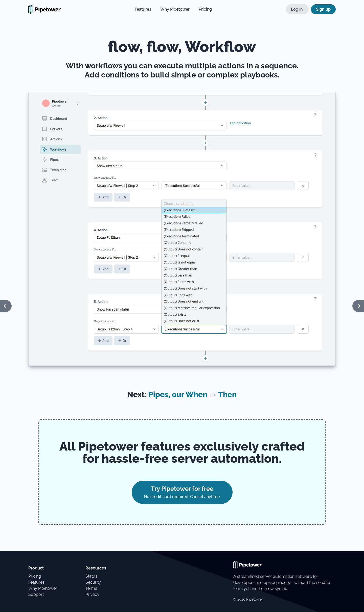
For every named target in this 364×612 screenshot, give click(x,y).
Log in (297, 9)
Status (91, 576)
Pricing (205, 9)
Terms (91, 588)
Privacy (92, 594)
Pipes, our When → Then (192, 394)
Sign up (323, 9)
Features (143, 9)
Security (93, 582)
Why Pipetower (175, 9)
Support (36, 594)
